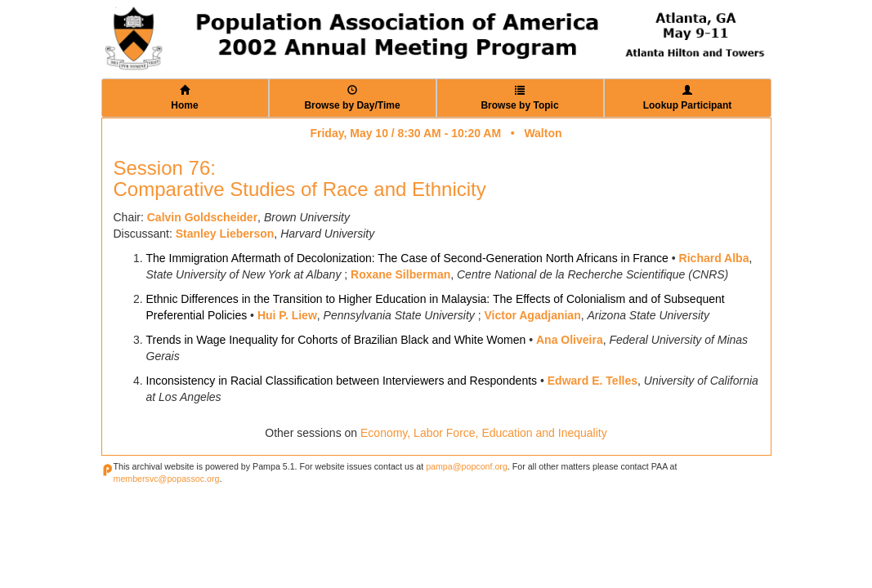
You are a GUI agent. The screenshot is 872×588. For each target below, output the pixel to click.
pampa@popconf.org (467, 466)
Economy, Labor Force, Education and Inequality (484, 433)
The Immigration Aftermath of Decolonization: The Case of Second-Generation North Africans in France (407, 258)
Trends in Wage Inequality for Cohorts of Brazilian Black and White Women (336, 340)
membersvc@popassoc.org (167, 479)
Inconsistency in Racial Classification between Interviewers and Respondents (342, 381)
